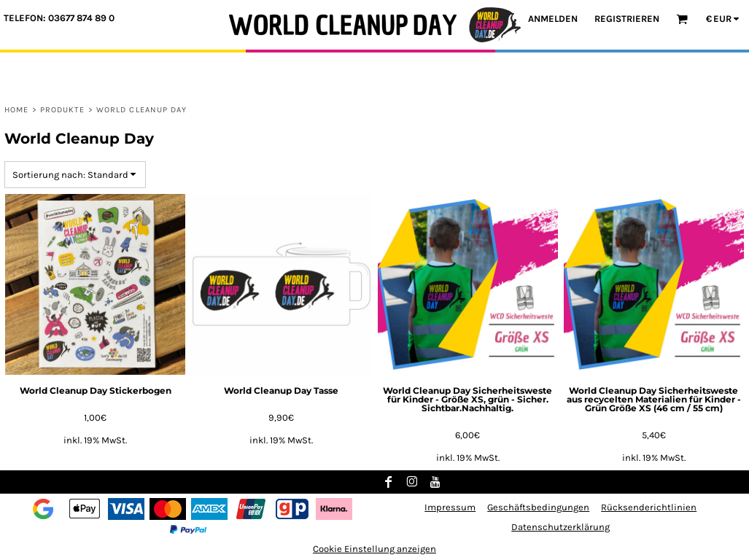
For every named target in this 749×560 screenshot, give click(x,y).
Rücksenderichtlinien (649, 507)
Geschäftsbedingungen (538, 507)
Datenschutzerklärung (560, 527)
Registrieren (627, 19)
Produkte (63, 110)
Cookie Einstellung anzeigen (374, 549)
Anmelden (553, 19)
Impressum (450, 507)
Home (16, 110)
